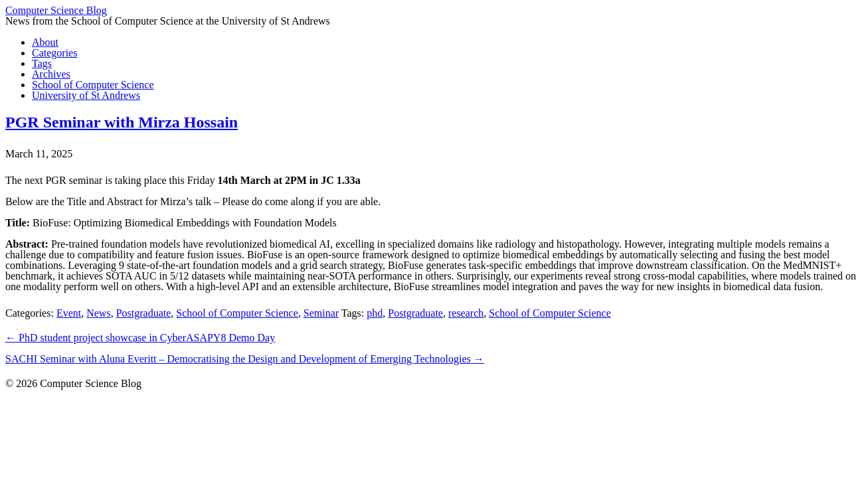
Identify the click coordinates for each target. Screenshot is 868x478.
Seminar (321, 313)
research (466, 313)
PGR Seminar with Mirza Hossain (122, 122)
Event (69, 313)
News (98, 313)
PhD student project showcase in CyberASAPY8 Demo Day (140, 338)
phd (375, 313)
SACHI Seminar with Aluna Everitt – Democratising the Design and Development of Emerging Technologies (245, 359)
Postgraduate (144, 313)
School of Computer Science (237, 313)
